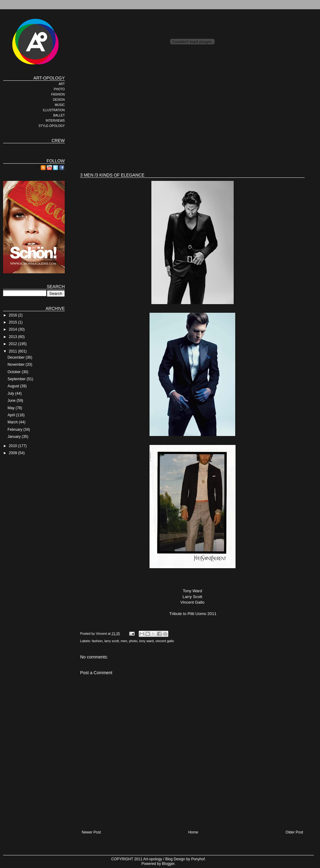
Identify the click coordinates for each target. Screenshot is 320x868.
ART (62, 84)
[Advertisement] (176, 119)
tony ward (147, 641)
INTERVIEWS (55, 121)
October (14, 372)
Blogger (168, 864)
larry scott (112, 641)
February (15, 430)
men (124, 641)
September (17, 379)
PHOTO (59, 89)
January (14, 437)
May (11, 408)
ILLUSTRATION (54, 110)
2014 (14, 329)
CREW (58, 141)
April (12, 415)
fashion (97, 641)
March (13, 422)
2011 (14, 351)
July (11, 393)
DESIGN (59, 100)
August (14, 386)
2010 (14, 446)
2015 (14, 322)
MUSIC (60, 105)
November (16, 365)
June (12, 401)
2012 (14, 344)
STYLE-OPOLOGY (52, 126)
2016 (14, 315)
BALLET (59, 115)
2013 (14, 337)
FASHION (58, 94)
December (16, 357)
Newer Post (91, 832)
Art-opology (153, 859)
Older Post (294, 832)
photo (133, 641)
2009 (14, 453)
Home (193, 832)
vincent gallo (165, 641)
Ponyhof (198, 859)
